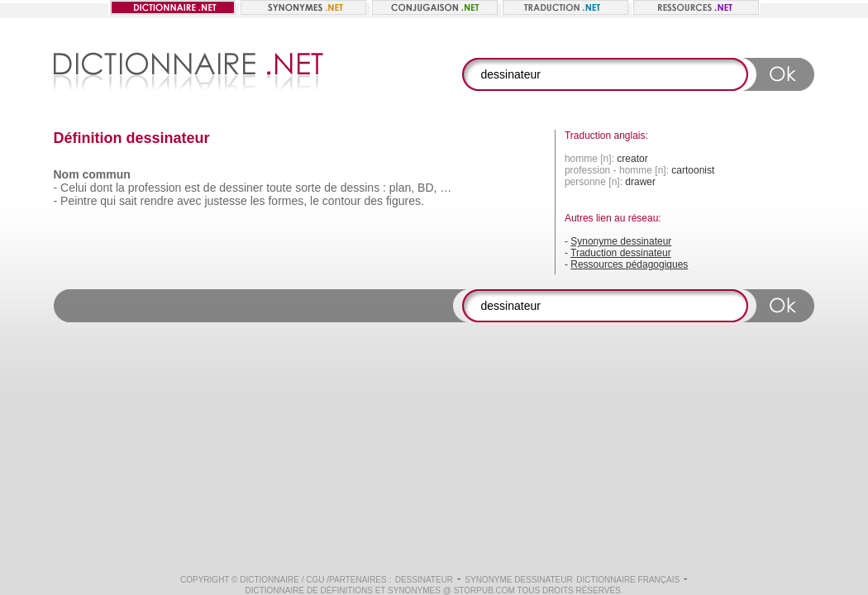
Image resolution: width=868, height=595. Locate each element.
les (258, 201)
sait (128, 201)
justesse (225, 201)
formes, (287, 201)
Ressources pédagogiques (629, 264)
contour (342, 201)
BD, (427, 188)
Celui (74, 188)
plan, (402, 188)
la (120, 188)
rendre (157, 201)
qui (108, 201)
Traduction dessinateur (621, 253)
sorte (308, 188)
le (315, 201)
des (373, 201)
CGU (315, 580)
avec (189, 201)
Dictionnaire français (628, 580)
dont (101, 188)
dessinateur (424, 580)
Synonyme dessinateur (621, 241)
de (210, 188)
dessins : (363, 188)
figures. (405, 201)
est (192, 188)
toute (279, 188)
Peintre (79, 201)
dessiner (241, 188)
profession (155, 188)
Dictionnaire (269, 580)
